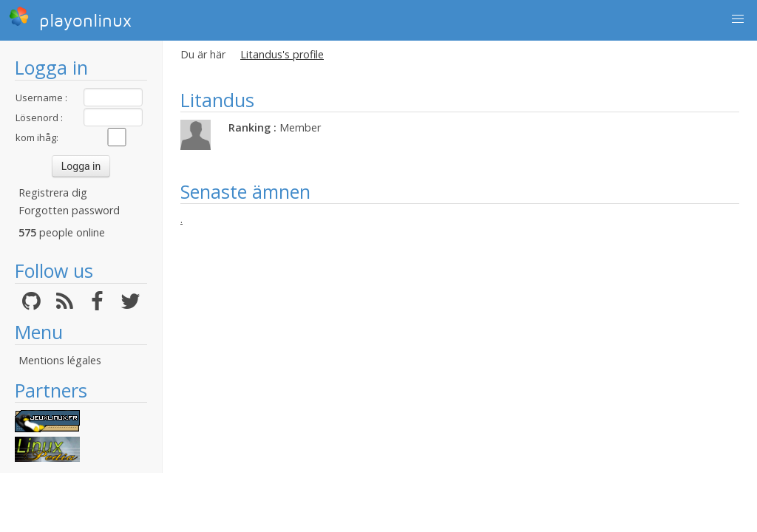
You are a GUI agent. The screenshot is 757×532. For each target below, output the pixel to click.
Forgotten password (69, 210)
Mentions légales (60, 360)
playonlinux (70, 18)
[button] (738, 19)
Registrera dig (53, 192)
